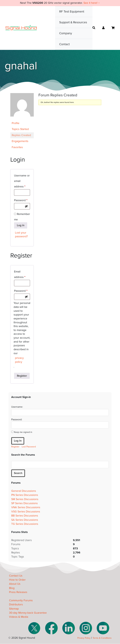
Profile (16, 123)
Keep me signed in (23, 432)
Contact (64, 44)
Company (66, 33)
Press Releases (18, 592)
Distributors (16, 605)
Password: (17, 420)
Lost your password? (21, 235)
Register (22, 376)
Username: (17, 407)
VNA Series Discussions (26, 508)
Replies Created (21, 135)
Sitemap (14, 609)
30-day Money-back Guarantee (28, 613)
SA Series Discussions (25, 520)
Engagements (20, 141)
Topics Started (20, 129)
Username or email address (22, 181)
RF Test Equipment (72, 12)
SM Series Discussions (25, 499)
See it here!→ (92, 3)
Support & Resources (73, 22)
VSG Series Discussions (26, 512)
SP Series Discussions (24, 503)
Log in (21, 225)
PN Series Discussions (25, 495)
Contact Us (16, 576)
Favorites (17, 147)
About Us (15, 584)
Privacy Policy (84, 638)
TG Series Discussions (25, 524)
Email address (22, 274)
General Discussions (24, 491)
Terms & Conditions (102, 638)
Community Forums (21, 600)
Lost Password (29, 447)
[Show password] (26, 206)
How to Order (17, 580)
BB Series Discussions (25, 516)
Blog (12, 588)
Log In (18, 441)
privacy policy (19, 360)
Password (22, 200)
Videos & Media (19, 617)
